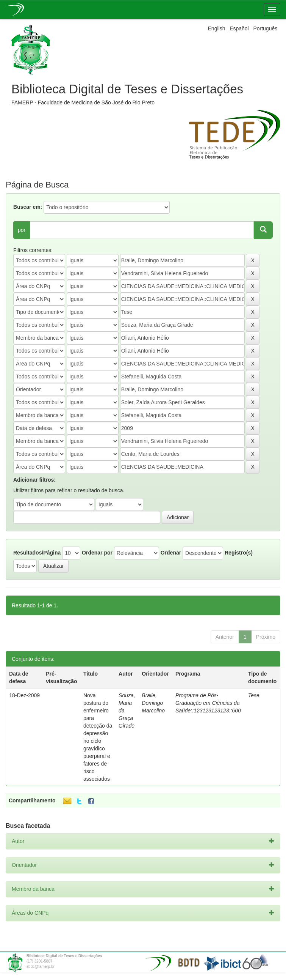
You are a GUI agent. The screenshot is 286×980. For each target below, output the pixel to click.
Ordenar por (97, 553)
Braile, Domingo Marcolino (153, 703)
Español (239, 28)
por (22, 230)
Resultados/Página (37, 553)
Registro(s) (239, 553)
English (217, 28)
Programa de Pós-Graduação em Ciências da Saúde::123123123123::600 (208, 703)
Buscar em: (28, 207)
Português (265, 28)
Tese (254, 695)
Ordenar (171, 553)
